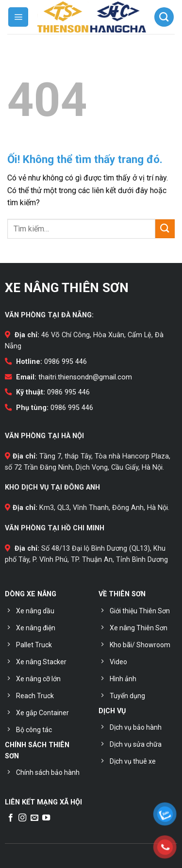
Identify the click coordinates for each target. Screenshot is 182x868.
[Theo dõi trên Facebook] (11, 818)
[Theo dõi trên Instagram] (22, 818)
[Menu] (18, 17)
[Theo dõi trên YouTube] (46, 818)
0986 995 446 (66, 362)
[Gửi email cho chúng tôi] (34, 818)
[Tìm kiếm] (164, 17)
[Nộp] (165, 229)
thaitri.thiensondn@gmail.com (85, 377)
